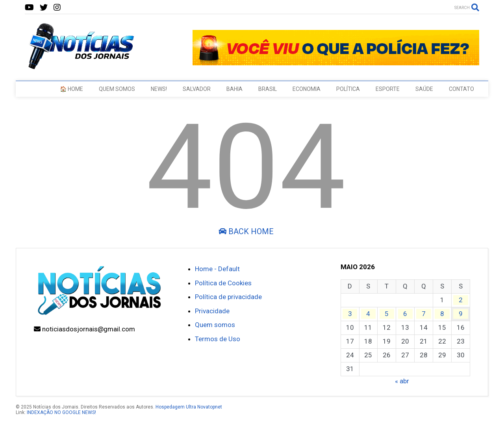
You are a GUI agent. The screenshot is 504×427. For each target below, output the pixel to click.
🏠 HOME (71, 89)
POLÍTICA (348, 89)
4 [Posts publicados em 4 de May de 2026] (368, 314)
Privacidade (212, 311)
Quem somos (215, 325)
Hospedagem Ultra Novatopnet (189, 407)
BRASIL (268, 89)
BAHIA (234, 89)
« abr (402, 381)
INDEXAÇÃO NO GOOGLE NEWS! (61, 412)
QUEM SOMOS (117, 89)
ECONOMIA (307, 89)
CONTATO (461, 89)
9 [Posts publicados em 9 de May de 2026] (461, 314)
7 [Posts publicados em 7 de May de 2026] (424, 314)
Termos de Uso (218, 339)
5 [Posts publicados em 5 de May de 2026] (387, 314)
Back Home (246, 231)
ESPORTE (388, 89)
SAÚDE (424, 89)
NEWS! (159, 89)
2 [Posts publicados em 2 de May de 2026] (461, 300)
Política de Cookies (223, 283)
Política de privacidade (228, 297)
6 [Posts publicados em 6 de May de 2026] (405, 314)
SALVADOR (197, 89)
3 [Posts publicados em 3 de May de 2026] (350, 314)
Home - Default (217, 269)
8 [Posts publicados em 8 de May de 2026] (442, 314)
